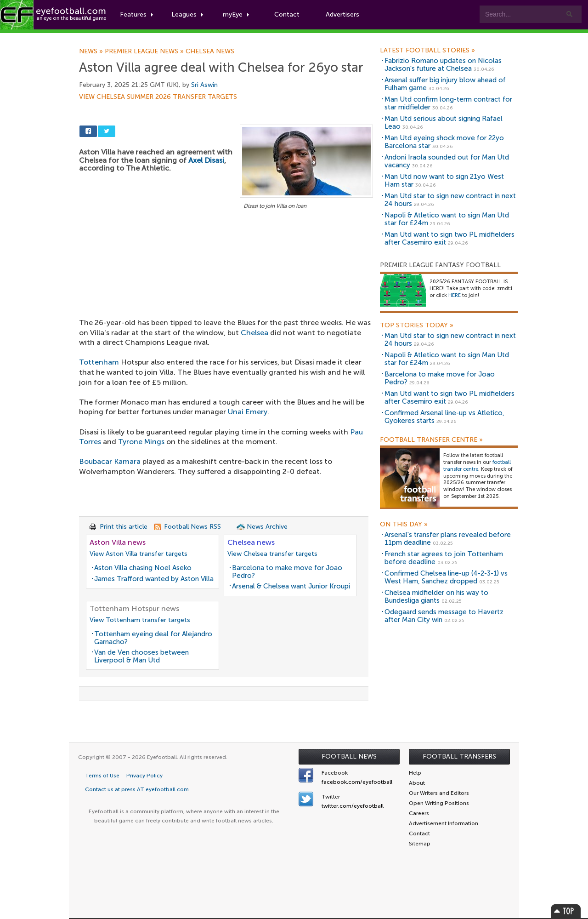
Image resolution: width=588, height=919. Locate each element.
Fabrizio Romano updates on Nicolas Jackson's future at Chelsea (443, 65)
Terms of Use (102, 776)
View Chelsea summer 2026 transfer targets (158, 97)
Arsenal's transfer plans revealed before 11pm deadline (448, 539)
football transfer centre (477, 466)
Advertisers (342, 14)
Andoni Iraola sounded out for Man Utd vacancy (447, 161)
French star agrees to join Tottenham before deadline (444, 558)
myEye (236, 14)
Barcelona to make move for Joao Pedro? (287, 572)
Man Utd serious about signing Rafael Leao (444, 123)
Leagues (187, 14)
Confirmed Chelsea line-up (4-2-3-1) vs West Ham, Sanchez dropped (446, 577)
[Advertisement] (226, 280)
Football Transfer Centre (431, 440)
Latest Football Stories (427, 51)
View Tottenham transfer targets (140, 620)
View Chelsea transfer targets (272, 554)
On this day (404, 525)
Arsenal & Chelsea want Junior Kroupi (291, 586)
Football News (349, 756)
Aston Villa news (118, 542)
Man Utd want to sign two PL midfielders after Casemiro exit (449, 238)
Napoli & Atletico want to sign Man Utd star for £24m (447, 219)
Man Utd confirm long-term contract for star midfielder (448, 103)
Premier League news (145, 51)
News (92, 51)
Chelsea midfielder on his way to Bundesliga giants (436, 596)
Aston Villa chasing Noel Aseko (143, 568)
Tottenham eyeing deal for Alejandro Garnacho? (153, 638)
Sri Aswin (204, 85)
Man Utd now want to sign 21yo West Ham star (444, 180)
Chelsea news (210, 51)
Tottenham (99, 362)
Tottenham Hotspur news (134, 608)
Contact (287, 14)
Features (136, 14)
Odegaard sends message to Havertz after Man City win (444, 616)
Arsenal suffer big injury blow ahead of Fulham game (445, 84)
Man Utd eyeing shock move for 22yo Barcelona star (444, 142)
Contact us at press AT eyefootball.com (137, 789)
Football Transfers (459, 756)
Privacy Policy (144, 776)
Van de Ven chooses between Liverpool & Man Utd (141, 656)
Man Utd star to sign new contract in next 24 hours (450, 200)
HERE (455, 295)
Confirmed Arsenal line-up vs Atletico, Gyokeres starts (444, 417)
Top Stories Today (417, 325)
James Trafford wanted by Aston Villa (154, 579)
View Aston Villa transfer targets (139, 554)
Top (566, 911)
